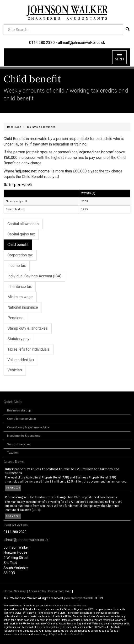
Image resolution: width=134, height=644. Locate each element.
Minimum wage (20, 297)
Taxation (13, 453)
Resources (14, 127)
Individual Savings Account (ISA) (34, 276)
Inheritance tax (20, 287)
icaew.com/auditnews (16, 634)
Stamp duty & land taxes (28, 328)
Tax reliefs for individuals (29, 349)
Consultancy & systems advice (28, 427)
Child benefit (18, 245)
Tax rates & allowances (41, 127)
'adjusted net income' (96, 152)
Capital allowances (23, 224)
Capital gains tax (21, 234)
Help (68, 591)
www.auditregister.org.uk (51, 627)
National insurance (23, 307)
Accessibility (37, 591)
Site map (20, 591)
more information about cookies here (67, 606)
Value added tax (21, 360)
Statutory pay (18, 339)
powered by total (83, 598)
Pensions (15, 318)
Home (8, 591)
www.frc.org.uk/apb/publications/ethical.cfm (59, 634)
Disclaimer (56, 591)
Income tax (17, 266)
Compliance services (21, 419)
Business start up (19, 410)
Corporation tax (20, 255)
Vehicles (15, 370)
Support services (19, 444)
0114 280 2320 (42, 43)
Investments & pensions (24, 436)
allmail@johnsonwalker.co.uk (82, 43)
